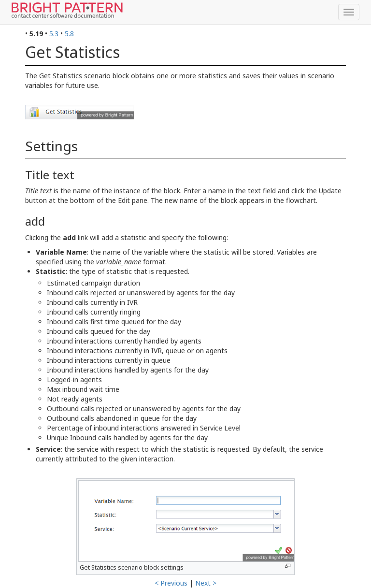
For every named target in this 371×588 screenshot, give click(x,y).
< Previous (171, 583)
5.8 (69, 34)
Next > (206, 583)
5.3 (54, 34)
